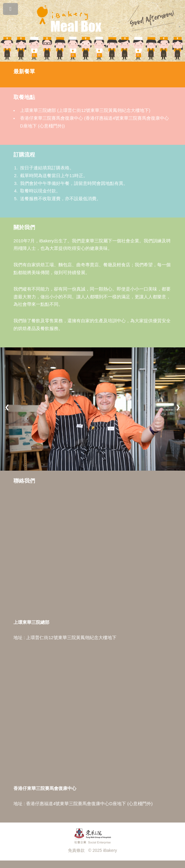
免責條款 (76, 850)
